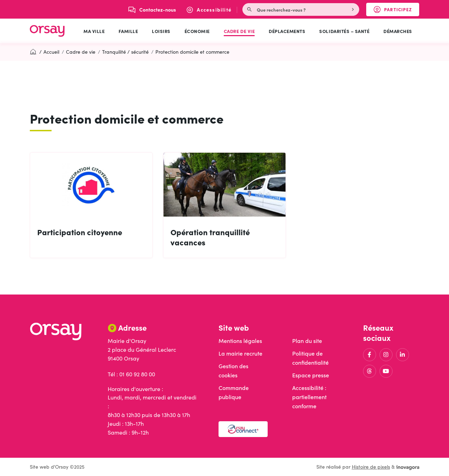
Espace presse (311, 375)
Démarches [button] (398, 31)
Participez (396, 11)
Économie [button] (197, 31)
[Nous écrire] (152, 9)
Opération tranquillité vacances (210, 237)
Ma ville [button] (94, 31)
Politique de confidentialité (310, 358)
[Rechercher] (354, 9)
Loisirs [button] (161, 31)
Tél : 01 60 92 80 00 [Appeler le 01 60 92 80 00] (131, 374)
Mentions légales (240, 341)
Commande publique (234, 392)
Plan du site (307, 341)
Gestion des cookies (233, 371)
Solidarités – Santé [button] (344, 31)
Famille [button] (128, 31)
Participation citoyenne (80, 232)
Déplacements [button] (287, 31)
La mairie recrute (240, 353)
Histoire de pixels (371, 467)
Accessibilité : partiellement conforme (309, 397)
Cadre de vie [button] (239, 31)
